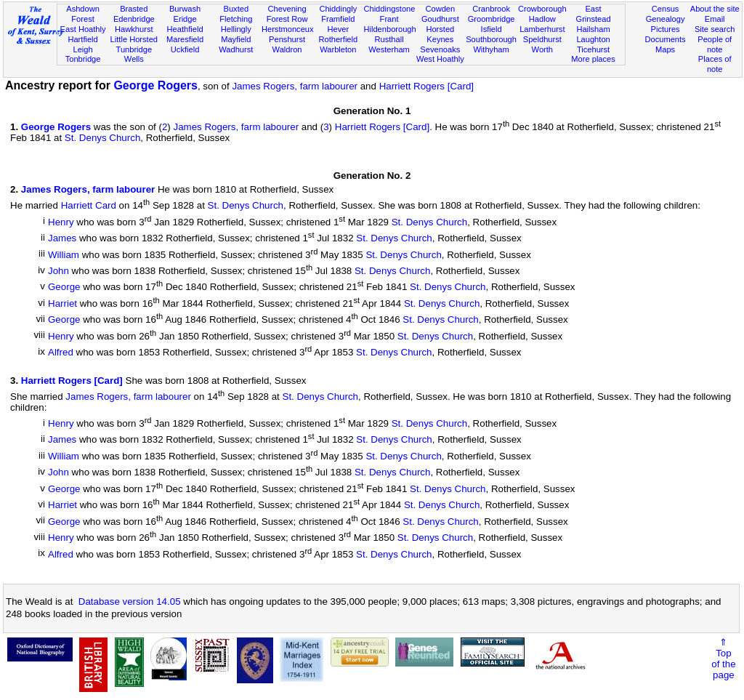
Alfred (61, 353)
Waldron (287, 49)
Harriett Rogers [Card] (426, 86)
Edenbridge (134, 19)
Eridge (185, 19)
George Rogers (155, 85)
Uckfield (185, 49)
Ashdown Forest (83, 14)
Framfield (338, 19)
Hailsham (593, 29)
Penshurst (287, 39)
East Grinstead (593, 14)
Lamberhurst (542, 29)
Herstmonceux (288, 29)
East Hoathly (83, 29)
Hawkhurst (134, 29)
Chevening (287, 9)
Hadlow (542, 19)
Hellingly (236, 29)
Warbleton (338, 49)
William (64, 255)
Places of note (715, 64)
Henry (61, 222)
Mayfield (236, 39)
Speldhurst (542, 39)
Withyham (491, 49)
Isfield (492, 29)
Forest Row (287, 19)
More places (593, 59)
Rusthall (389, 39)
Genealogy (666, 19)
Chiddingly (338, 9)
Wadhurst (236, 49)
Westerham (389, 49)
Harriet (62, 303)
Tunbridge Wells (134, 55)
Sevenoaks (440, 49)
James (62, 239)
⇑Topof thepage (723, 659)
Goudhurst (440, 19)
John (58, 271)
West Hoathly (440, 59)
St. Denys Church (102, 138)
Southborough (491, 39)
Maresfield (185, 39)
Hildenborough (389, 29)
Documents (665, 39)
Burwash (185, 9)
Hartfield (82, 39)
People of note (715, 44)
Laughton (593, 39)
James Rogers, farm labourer (295, 86)
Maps (665, 49)
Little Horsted (134, 39)
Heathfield (185, 29)
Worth (542, 49)
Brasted (134, 9)
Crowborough (542, 9)
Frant (389, 19)
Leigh (82, 49)
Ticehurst (593, 49)
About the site (715, 9)
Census (666, 9)
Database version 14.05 (130, 602)
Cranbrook (491, 9)
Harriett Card (89, 206)
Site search (715, 29)
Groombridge (492, 19)
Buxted (236, 9)
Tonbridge (83, 59)
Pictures (666, 29)
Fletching (236, 19)
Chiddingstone (389, 9)
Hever (339, 29)
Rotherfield (338, 39)
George (64, 287)
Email (715, 19)
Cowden (440, 9)
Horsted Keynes (440, 34)
